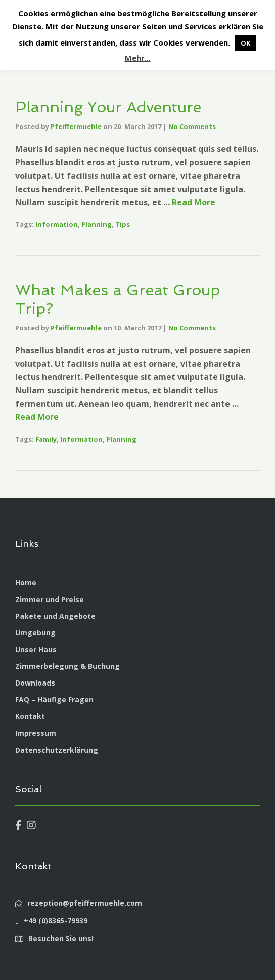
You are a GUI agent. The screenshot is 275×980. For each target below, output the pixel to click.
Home (26, 583)
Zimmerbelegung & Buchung (67, 666)
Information (57, 224)
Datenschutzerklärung (57, 750)
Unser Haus (36, 649)
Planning (97, 224)
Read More (194, 202)
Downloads (35, 683)
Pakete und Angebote (55, 616)
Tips (123, 224)
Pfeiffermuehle (76, 126)
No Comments (192, 126)
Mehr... (138, 58)
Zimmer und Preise (50, 599)
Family (46, 439)
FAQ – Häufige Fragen (54, 699)
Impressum (36, 733)
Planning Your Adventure (108, 107)
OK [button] (245, 43)
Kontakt (30, 716)
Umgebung (35, 633)
